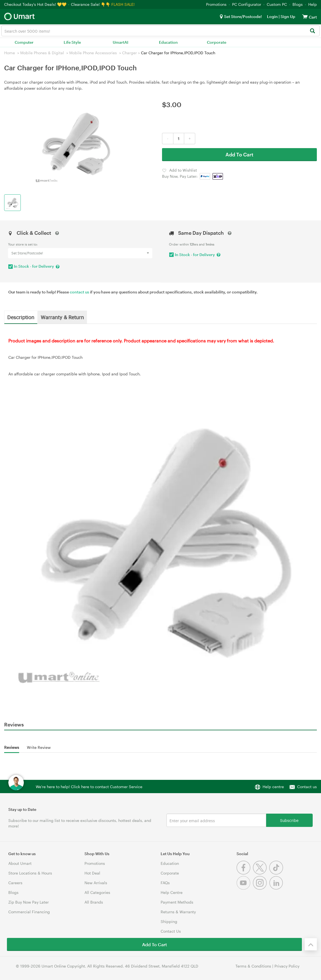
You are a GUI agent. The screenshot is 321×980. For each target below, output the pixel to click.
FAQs (165, 883)
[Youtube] (245, 888)
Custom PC (277, 4)
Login (272, 16)
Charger (129, 53)
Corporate (217, 42)
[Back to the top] (311, 944)
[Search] (312, 31)
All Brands (94, 902)
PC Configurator (247, 4)
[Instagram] (261, 888)
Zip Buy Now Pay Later (29, 902)
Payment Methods (177, 902)
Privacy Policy (287, 966)
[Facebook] (245, 873)
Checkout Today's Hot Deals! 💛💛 (36, 4)
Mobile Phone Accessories (93, 53)
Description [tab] (21, 317)
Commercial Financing (29, 912)
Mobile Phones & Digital (42, 53)
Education (168, 42)
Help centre (273, 787)
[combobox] (160, 31)
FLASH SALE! (123, 4)
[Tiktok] (277, 873)
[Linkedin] (277, 888)
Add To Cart (239, 154)
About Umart (20, 863)
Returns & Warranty (178, 912)
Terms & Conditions (253, 966)
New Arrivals (96, 883)
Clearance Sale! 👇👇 (91, 4)
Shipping (169, 921)
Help (313, 4)
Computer (24, 42)
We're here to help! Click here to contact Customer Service (89, 787)
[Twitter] (261, 873)
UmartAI (120, 42)
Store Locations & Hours (30, 873)
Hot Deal (92, 873)
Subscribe (289, 820)
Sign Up (287, 16)
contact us (79, 292)
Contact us (307, 787)
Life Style (72, 42)
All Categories (97, 892)
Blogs (298, 4)
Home (10, 53)
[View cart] (305, 16)
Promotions (216, 4)
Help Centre (172, 892)
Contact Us (171, 931)
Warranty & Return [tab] (62, 317)
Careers (15, 883)
